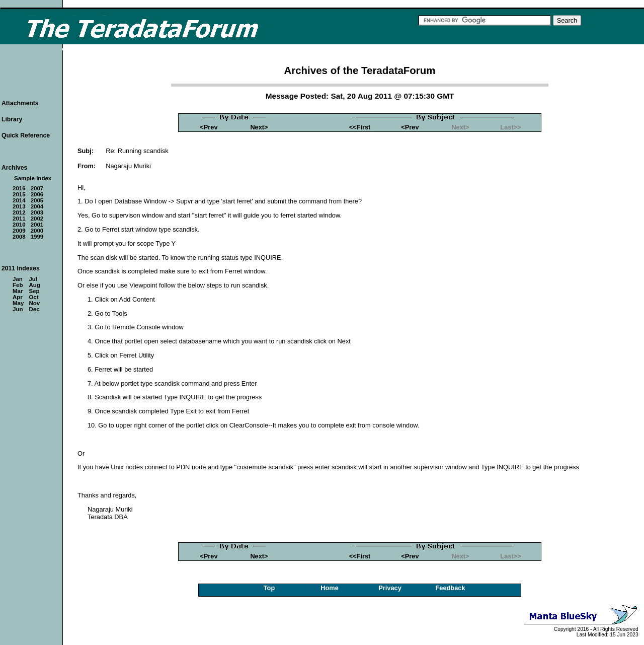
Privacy (390, 588)
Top (269, 588)
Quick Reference (26, 135)
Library (12, 119)
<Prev (209, 127)
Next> (259, 127)
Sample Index (33, 178)
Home (330, 588)
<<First (360, 127)
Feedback (450, 588)
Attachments (20, 103)
